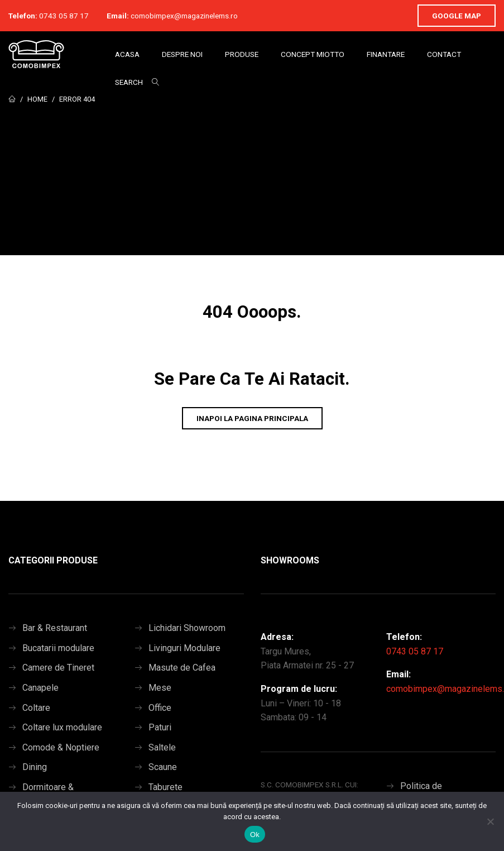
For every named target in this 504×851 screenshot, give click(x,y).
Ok (255, 835)
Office (160, 708)
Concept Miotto (313, 54)
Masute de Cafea (182, 668)
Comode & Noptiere (61, 747)
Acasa (127, 54)
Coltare (36, 708)
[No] (490, 821)
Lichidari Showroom (187, 628)
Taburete (165, 787)
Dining (35, 767)
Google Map (457, 16)
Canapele (40, 688)
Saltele (162, 747)
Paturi (160, 727)
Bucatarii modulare (58, 648)
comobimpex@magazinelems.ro (184, 16)
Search (129, 82)
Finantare (386, 54)
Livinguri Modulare (184, 648)
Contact (444, 54)
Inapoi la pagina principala (252, 418)
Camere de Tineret (58, 668)
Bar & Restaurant (55, 628)
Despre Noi (182, 54)
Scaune (163, 767)
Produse (242, 54)
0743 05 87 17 (64, 16)
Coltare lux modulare (62, 727)
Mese (160, 688)
